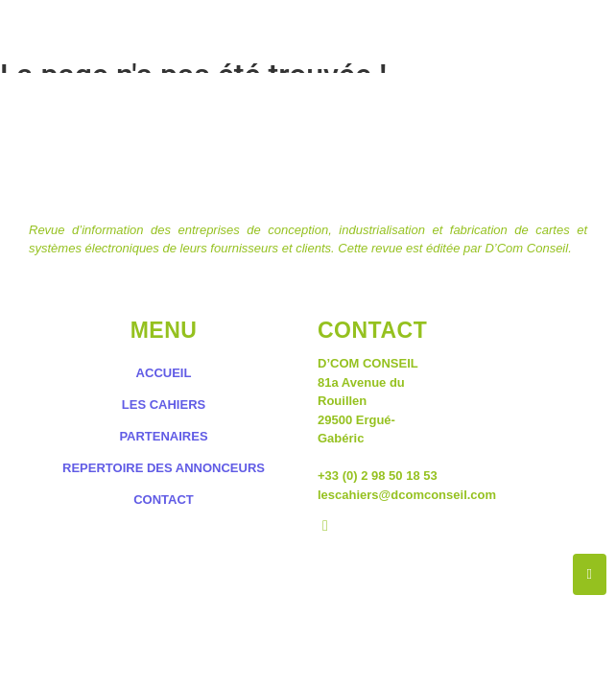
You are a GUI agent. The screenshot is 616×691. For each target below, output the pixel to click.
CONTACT (164, 500)
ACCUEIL (164, 373)
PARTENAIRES (163, 436)
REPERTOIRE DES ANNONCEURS (164, 468)
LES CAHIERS (164, 405)
